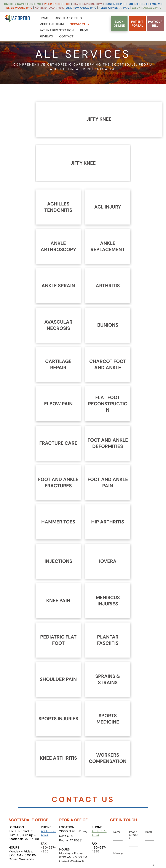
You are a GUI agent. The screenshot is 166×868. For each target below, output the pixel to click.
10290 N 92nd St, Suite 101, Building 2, (22, 833)
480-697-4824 (48, 833)
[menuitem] (44, 17)
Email (148, 832)
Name (117, 832)
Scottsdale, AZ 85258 (24, 839)
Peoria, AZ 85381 (71, 840)
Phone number (133, 835)
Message (118, 853)
